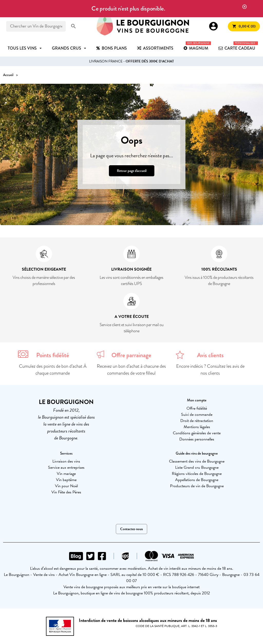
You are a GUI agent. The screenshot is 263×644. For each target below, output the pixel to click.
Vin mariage (66, 474)
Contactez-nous (131, 529)
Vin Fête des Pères (66, 492)
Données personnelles (197, 439)
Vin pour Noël (66, 486)
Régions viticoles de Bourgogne (197, 474)
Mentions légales (197, 427)
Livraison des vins (66, 461)
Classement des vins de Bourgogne (197, 461)
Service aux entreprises (66, 467)
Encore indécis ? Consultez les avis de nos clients (210, 370)
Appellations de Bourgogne (197, 480)
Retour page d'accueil (132, 171)
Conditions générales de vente (197, 433)
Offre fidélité (197, 408)
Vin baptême (66, 480)
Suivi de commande (197, 415)
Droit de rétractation (197, 421)
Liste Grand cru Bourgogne (197, 467)
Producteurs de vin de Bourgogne (197, 486)
